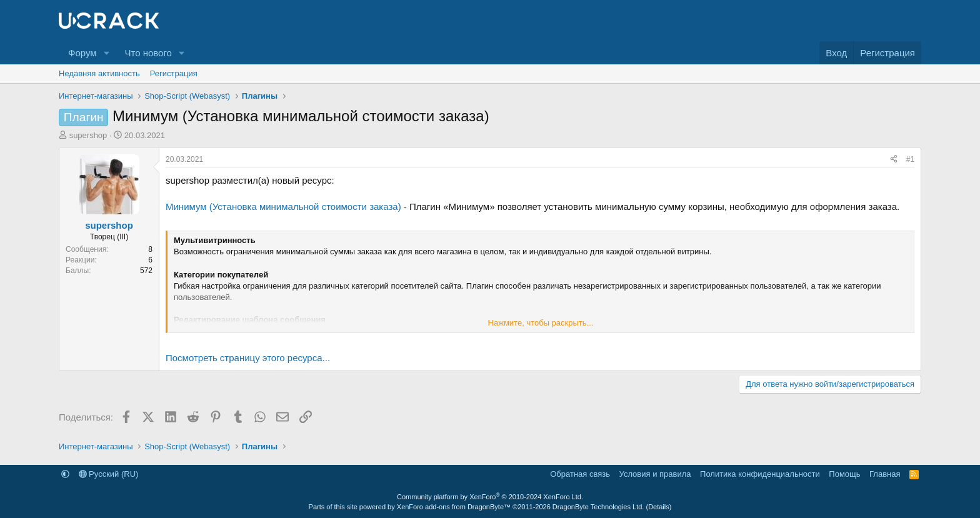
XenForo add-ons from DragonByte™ (454, 507)
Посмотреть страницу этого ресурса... (248, 358)
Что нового (148, 53)
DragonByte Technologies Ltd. (598, 507)
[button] (106, 53)
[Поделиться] (894, 160)
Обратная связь (580, 474)
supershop (88, 135)
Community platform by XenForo (490, 497)
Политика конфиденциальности (760, 474)
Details (659, 507)
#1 (910, 159)
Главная (885, 474)
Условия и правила (655, 474)
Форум (82, 53)
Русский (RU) (109, 474)
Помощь (844, 474)
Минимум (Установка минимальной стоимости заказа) (283, 207)
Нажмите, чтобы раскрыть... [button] (541, 323)
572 (146, 271)
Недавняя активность (99, 73)
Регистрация (174, 73)
